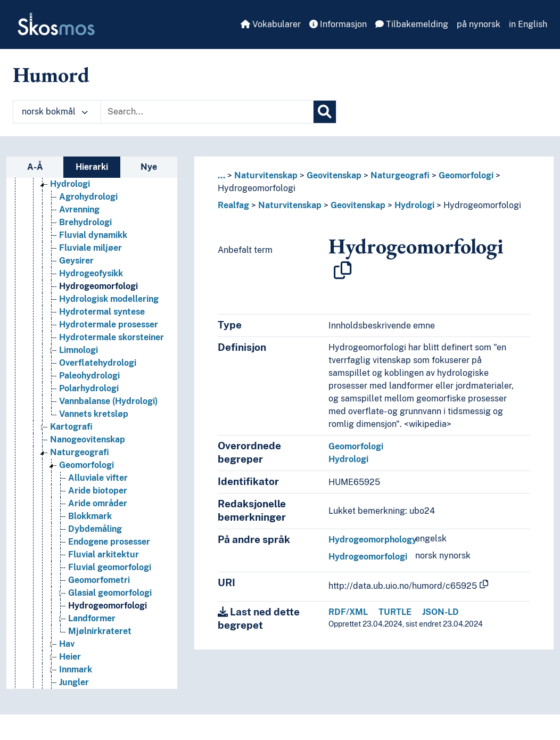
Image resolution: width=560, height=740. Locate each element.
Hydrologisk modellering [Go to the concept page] (109, 299)
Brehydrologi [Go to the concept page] (85, 222)
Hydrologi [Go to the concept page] (70, 184)
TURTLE (395, 612)
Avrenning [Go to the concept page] (79, 209)
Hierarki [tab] (92, 167)
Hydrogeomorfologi (257, 188)
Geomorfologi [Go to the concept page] (87, 465)
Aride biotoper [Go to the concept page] (98, 491)
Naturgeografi (400, 175)
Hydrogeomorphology (373, 540)
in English (528, 24)
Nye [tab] (149, 167)
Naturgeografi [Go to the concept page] (80, 452)
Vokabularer (271, 24)
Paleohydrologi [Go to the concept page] (89, 376)
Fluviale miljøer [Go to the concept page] (90, 248)
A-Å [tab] (35, 167)
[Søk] (325, 112)
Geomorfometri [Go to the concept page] (99, 580)
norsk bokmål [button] (55, 112)
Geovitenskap (334, 175)
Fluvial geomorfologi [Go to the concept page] (110, 567)
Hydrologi (414, 205)
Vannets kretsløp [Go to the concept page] (94, 414)
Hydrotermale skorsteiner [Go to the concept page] (112, 337)
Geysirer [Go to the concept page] (76, 261)
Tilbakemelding (412, 24)
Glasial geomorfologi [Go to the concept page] (110, 593)
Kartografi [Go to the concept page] (71, 427)
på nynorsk (479, 24)
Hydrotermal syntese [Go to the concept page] (102, 312)
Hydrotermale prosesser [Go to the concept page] (109, 324)
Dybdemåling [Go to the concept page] (95, 529)
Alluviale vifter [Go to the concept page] (98, 478)
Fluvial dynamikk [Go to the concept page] (93, 235)
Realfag (233, 205)
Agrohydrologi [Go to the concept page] (88, 197)
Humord (51, 75)
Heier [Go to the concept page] (70, 657)
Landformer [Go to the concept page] (92, 618)
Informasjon (338, 24)
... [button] (221, 175)
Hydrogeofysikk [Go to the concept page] (91, 273)
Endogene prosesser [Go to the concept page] (109, 542)
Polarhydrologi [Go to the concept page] (89, 388)
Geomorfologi (466, 175)
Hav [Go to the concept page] (67, 644)
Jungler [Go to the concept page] (74, 682)
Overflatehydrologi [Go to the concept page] (98, 363)
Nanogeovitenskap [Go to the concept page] (88, 439)
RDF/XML (348, 612)
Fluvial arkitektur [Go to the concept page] (104, 554)
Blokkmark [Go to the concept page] (90, 516)
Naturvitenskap (266, 175)
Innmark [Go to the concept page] (76, 669)
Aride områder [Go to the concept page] (98, 503)
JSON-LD (440, 612)
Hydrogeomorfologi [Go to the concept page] (98, 286)
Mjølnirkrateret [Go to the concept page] (100, 631)
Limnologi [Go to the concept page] (79, 350)
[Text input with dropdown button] (207, 112)
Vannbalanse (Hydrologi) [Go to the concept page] (108, 401)
